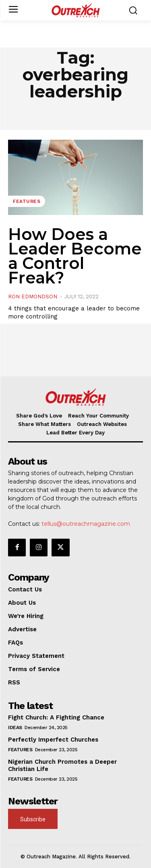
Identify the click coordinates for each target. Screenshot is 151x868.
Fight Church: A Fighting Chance (56, 717)
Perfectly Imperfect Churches (53, 740)
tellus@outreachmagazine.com (86, 524)
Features (27, 201)
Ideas (15, 727)
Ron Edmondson (33, 297)
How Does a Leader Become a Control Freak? (75, 256)
